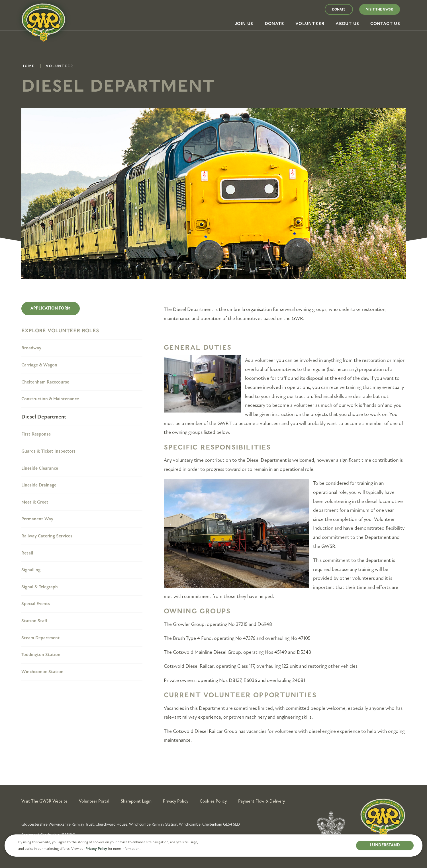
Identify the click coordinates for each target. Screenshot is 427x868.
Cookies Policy (213, 801)
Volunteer (59, 67)
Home (28, 67)
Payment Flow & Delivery (261, 801)
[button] (244, 24)
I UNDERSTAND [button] (385, 845)
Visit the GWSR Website (44, 801)
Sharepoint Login (136, 801)
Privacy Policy (96, 849)
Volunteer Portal (94, 801)
